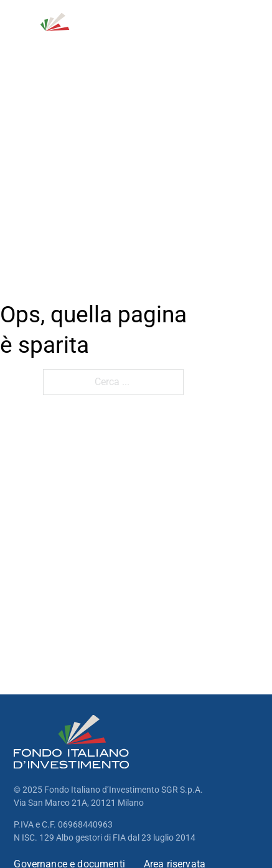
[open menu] (251, 30)
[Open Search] (194, 30)
